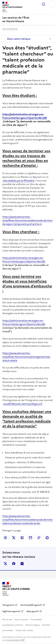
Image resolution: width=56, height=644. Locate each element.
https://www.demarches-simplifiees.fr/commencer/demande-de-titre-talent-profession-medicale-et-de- (28, 520)
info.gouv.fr (8, 605)
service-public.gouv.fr (31, 605)
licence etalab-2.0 (14, 640)
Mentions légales (33, 625)
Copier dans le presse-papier (39, 538)
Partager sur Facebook (5, 538)
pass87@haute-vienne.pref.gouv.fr (23, 404)
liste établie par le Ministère (18, 181)
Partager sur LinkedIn (22, 538)
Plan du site (7, 620)
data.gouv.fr (33, 611)
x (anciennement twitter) (5, 564)
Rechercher (43, 4)
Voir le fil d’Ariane (10, 29)
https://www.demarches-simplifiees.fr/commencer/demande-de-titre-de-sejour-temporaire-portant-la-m (28, 220)
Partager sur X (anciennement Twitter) (14, 538)
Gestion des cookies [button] (24, 630)
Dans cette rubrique (19, 39)
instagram (22, 564)
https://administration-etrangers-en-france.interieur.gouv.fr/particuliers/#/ (25, 118)
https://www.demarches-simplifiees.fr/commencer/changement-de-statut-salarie (26, 357)
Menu (52, 4)
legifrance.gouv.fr (11, 611)
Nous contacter (21, 620)
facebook (14, 564)
